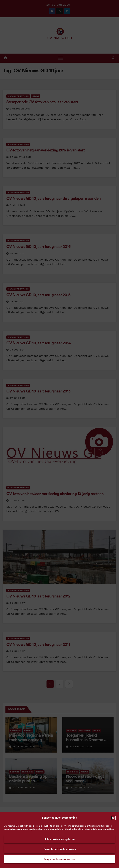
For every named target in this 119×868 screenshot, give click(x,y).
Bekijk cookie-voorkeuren (59, 859)
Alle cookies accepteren (60, 839)
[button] (113, 818)
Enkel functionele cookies (60, 849)
